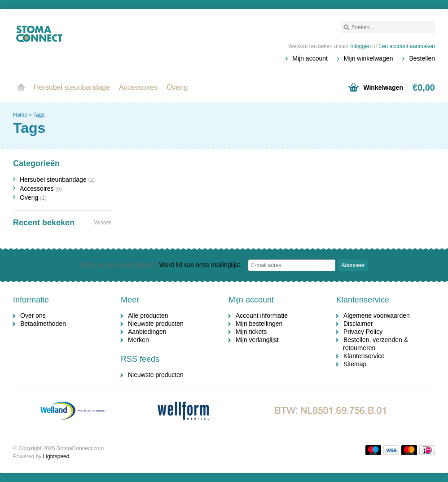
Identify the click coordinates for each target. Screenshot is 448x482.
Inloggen (360, 46)
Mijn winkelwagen (369, 58)
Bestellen (422, 58)
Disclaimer (358, 324)
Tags (39, 115)
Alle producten (148, 315)
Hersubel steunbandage (72, 87)
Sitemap (355, 364)
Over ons (33, 315)
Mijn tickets (251, 332)
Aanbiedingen (147, 332)
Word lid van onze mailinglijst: (161, 265)
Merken (138, 340)
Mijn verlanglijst (257, 340)
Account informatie (262, 315)
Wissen (103, 223)
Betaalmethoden (43, 324)
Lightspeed (56, 456)
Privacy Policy (363, 332)
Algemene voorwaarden (377, 315)
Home (21, 88)
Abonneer (353, 265)
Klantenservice (364, 356)
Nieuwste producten (156, 324)
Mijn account (310, 58)
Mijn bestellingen (259, 324)
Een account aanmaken (407, 46)
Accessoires (138, 87)
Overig (177, 87)
